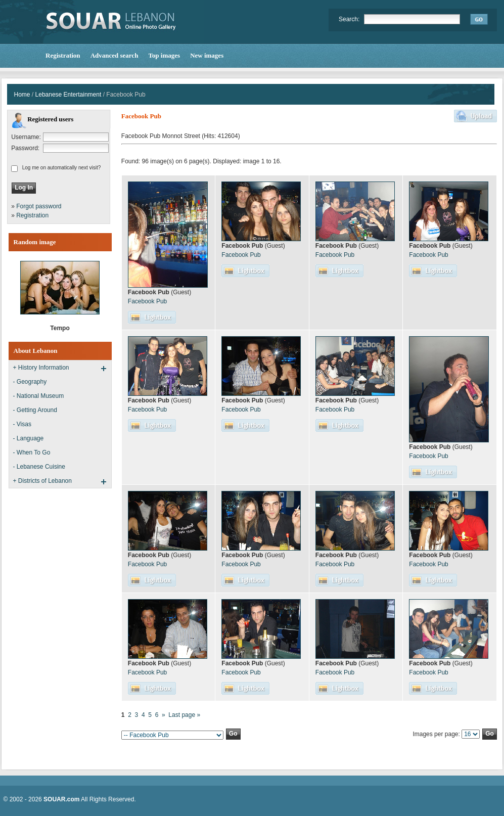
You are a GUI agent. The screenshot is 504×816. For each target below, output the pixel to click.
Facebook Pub (147, 301)
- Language (29, 438)
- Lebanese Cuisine (39, 467)
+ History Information (41, 368)
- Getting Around (35, 410)
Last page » (184, 715)
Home (22, 95)
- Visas (22, 424)
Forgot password (39, 206)
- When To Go (32, 452)
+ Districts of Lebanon (42, 481)
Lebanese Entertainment (68, 95)
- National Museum (39, 396)
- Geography (30, 382)
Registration (32, 215)
